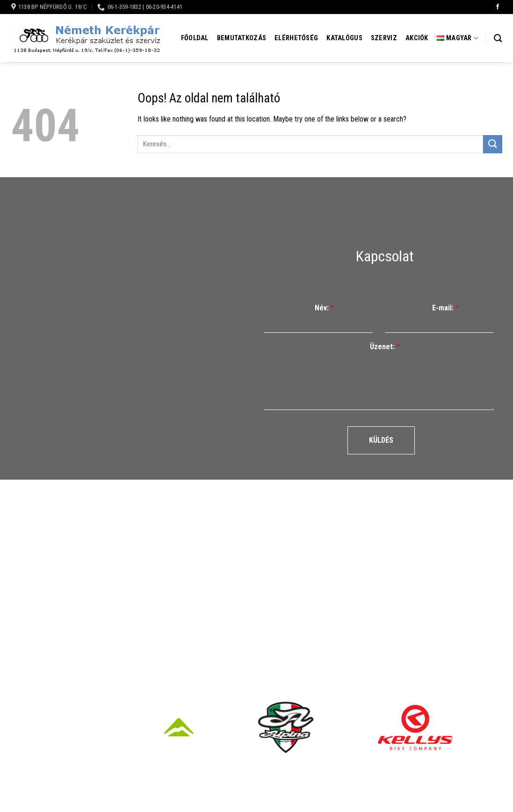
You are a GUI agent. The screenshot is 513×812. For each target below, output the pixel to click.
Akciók (417, 38)
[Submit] (492, 144)
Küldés (381, 440)
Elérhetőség (296, 38)
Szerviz (384, 38)
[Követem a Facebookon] (498, 7)
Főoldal (195, 38)
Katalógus (344, 38)
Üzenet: (385, 347)
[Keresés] (498, 39)
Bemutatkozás (242, 38)
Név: (324, 308)
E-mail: (445, 308)
